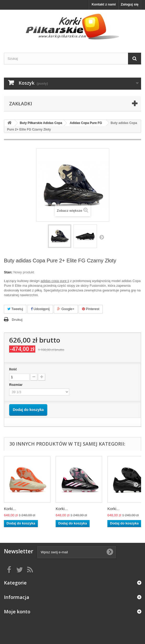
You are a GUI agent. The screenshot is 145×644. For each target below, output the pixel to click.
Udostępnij (40, 309)
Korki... (10, 509)
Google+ (66, 309)
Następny (102, 237)
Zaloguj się (130, 4)
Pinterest (91, 309)
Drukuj (17, 320)
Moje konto (17, 611)
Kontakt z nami (104, 4)
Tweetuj (15, 309)
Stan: (8, 272)
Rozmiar (16, 385)
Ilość (13, 369)
